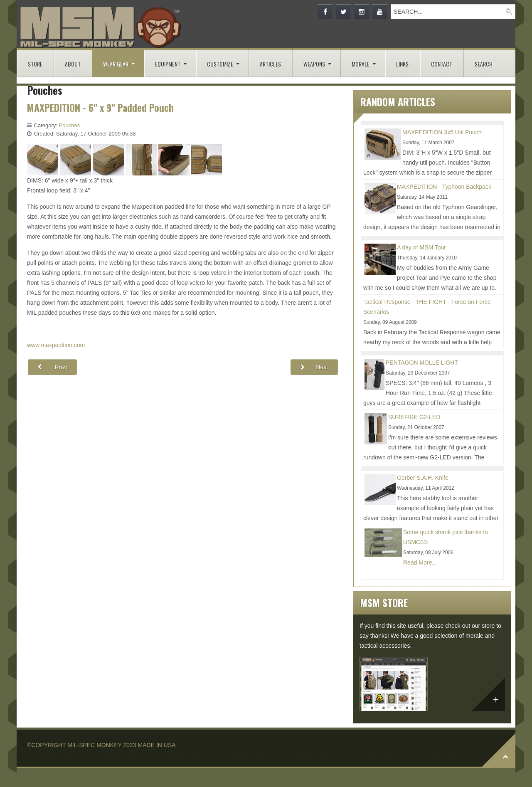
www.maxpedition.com (56, 345)
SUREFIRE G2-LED (414, 417)
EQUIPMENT (168, 64)
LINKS (402, 64)
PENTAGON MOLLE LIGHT (422, 363)
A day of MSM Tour (421, 247)
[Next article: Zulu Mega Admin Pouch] (314, 367)
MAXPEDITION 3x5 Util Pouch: (443, 132)
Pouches (70, 125)
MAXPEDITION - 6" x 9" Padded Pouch (102, 107)
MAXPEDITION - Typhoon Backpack (444, 187)
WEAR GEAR (116, 64)
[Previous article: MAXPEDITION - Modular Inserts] (52, 367)
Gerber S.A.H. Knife (423, 478)
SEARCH (484, 64)
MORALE (361, 64)
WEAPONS (314, 64)
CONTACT (442, 64)
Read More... (420, 562)
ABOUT (73, 64)
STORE (35, 64)
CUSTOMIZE (220, 64)
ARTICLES (270, 64)
